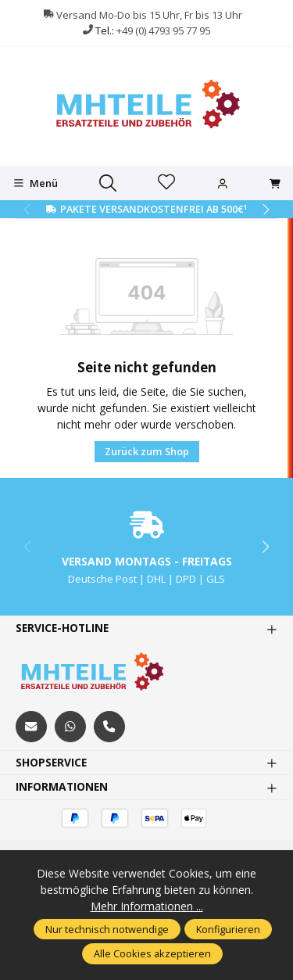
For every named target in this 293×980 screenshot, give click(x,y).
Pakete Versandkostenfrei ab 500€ (154, 209)
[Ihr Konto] (223, 184)
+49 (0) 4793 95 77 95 (163, 31)
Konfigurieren (228, 929)
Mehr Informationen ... (147, 906)
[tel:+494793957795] (109, 727)
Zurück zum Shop (147, 451)
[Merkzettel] (166, 183)
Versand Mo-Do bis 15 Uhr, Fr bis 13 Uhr (149, 15)
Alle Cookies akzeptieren (152, 953)
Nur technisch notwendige (107, 929)
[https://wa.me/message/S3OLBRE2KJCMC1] (70, 727)
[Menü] (36, 183)
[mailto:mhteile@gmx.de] (31, 727)
